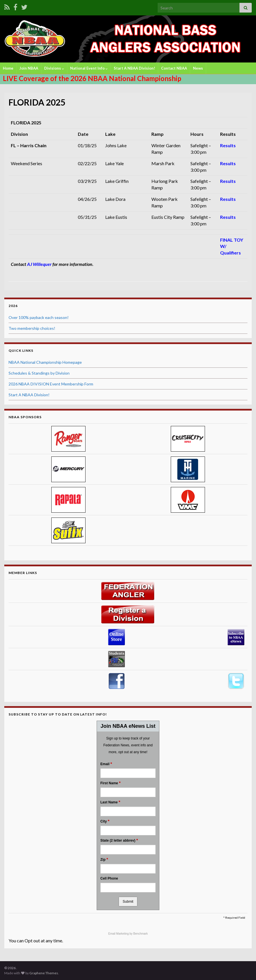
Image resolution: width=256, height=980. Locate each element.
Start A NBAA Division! (134, 68)
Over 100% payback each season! (39, 317)
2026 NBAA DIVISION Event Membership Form (51, 384)
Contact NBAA (174, 68)
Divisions (54, 68)
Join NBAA (29, 68)
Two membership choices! (32, 328)
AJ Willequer (39, 264)
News (198, 68)
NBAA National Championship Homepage (45, 362)
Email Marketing (119, 934)
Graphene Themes (44, 973)
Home (8, 68)
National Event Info (89, 68)
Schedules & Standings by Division (39, 373)
